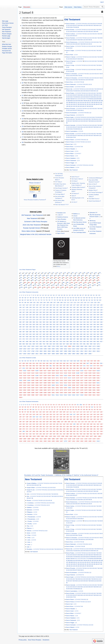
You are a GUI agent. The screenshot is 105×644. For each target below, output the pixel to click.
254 (47, 317)
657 (101, 341)
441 (88, 334)
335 (68, 324)
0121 (21, 373)
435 (68, 334)
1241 (29, 346)
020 (78, 361)
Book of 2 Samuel (71, 61)
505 (51, 341)
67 (70, 99)
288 (78, 320)
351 (37, 327)
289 (81, 320)
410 (68, 332)
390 (84, 329)
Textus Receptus (62, 219)
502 (41, 341)
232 (57, 315)
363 (78, 327)
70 (75, 99)
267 (91, 317)
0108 (49, 371)
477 (41, 339)
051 (101, 363)
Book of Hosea (70, 142)
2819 (29, 354)
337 (74, 324)
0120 (98, 371)
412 (74, 332)
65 (67, 99)
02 (23, 361)
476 (37, 339)
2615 (78, 349)
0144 (29, 375)
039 (61, 363)
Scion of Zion (92, 184)
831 (78, 344)
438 (78, 334)
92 (75, 101)
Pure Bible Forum (93, 199)
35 (89, 25)
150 (92, 106)
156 (54, 307)
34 (88, 25)
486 (71, 339)
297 (24, 322)
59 (93, 97)
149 (90, 106)
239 (81, 315)
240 (84, 315)
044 (78, 363)
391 (88, 329)
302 (41, 322)
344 (98, 324)
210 (68, 312)
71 (77, 99)
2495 (61, 349)
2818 (25, 354)
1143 (21, 346)
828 (68, 344)
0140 (94, 373)
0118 (90, 371)
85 (99, 99)
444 (98, 334)
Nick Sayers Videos (77, 179)
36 (91, 25)
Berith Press (75, 177)
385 (68, 329)
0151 (57, 375)
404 (47, 332)
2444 (37, 349)
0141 (98, 373)
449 (30, 337)
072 (88, 366)
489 (81, 339)
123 (67, 104)
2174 (94, 346)
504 (47, 341)
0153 (66, 375)
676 (37, 344)
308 (61, 322)
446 (20, 337)
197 (24, 312)
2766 (25, 351)
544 (64, 341)
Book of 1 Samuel (71, 57)
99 (86, 101)
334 (64, 324)
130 (83, 104)
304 (47, 322)
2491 (57, 349)
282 (57, 320)
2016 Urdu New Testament (32, 225)
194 (98, 310)
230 (51, 315)
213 (78, 312)
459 (64, 337)
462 (74, 337)
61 (96, 97)
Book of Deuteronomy (72, 42)
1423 (37, 346)
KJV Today (58, 182)
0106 (41, 371)
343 (95, 324)
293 (95, 320)
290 (84, 320)
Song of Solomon (71, 115)
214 (81, 312)
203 (44, 312)
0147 (41, 375)
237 (74, 315)
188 (78, 310)
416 (88, 332)
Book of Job (69, 89)
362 (74, 327)
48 (75, 27)
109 (72, 102)
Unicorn (75, 216)
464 (81, 337)
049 (95, 363)
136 (97, 104)
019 (75, 361)
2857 (49, 354)
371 (20, 329)
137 (99, 104)
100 (88, 101)
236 (71, 315)
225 (34, 315)
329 (47, 324)
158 (61, 307)
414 (81, 332)
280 (51, 320)
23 (70, 25)
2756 (98, 349)
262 (74, 317)
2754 (90, 349)
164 (81, 307)
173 (27, 310)
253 (44, 317)
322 (24, 324)
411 (71, 332)
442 (91, 334)
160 (68, 307)
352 (41, 327)
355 (51, 327)
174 (30, 310)
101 (90, 101)
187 (74, 310)
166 (88, 307)
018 (71, 361)
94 (78, 101)
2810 (74, 351)
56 (88, 97)
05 (31, 361)
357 (57, 327)
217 (91, 312)
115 (85, 102)
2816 (98, 351)
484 (64, 339)
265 (84, 317)
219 (98, 312)
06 (33, 361)
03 (25, 361)
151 (37, 307)
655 (95, 341)
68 (72, 99)
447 (24, 337)
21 (67, 25)
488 (78, 339)
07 (36, 361)
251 (37, 317)
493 (95, 339)
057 (37, 366)
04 (28, 361)
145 (81, 106)
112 (78, 102)
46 (72, 27)
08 (39, 361)
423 (27, 334)
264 (81, 317)
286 (71, 320)
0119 (94, 371)
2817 (21, 354)
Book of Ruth (70, 55)
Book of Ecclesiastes (72, 113)
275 (34, 320)
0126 (41, 373)
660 (27, 344)
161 (71, 307)
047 (88, 363)
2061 (86, 346)
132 (88, 104)
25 (73, 25)
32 (85, 25)
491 (88, 339)
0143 (25, 375)
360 (68, 327)
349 (30, 327)
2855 (41, 354)
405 (51, 332)
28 (78, 25)
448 (27, 337)
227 (41, 315)
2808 (66, 351)
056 (34, 366)
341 (88, 324)
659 (24, 344)
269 (98, 317)
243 (95, 315)
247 (24, 317)
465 (84, 337)
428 (44, 334)
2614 (74, 349)
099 (95, 368)
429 (47, 334)
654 (91, 341)
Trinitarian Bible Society (78, 187)
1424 (41, 346)
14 (92, 24)
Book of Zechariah (71, 165)
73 (80, 99)
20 (101, 24)
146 (83, 106)
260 (68, 317)
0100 (98, 368)
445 (101, 334)
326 (37, 324)
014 (58, 361)
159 (64, 307)
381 (54, 329)
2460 (49, 349)
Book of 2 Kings (70, 70)
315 (84, 322)
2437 (33, 349)
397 (24, 332)
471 (20, 339)
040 (64, 363)
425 (34, 334)
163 (78, 307)
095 (81, 368)
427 (41, 334)
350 (34, 327)
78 (88, 99)
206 (54, 312)
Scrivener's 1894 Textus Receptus (36, 222)
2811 (78, 351)
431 (54, 334)
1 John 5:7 (60, 215)
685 (41, 344)
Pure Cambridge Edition (80, 232)
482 (57, 339)
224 (30, 315)
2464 (53, 349)
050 (98, 363)
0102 (25, 371)
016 (65, 361)
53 (83, 97)
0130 (57, 373)
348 (27, 327)
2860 (61, 354)
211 (71, 312)
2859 (57, 354)
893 (91, 344)
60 (94, 97)
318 (95, 322)
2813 (86, 351)
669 (34, 344)
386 (71, 329)
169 (98, 307)
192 (91, 310)
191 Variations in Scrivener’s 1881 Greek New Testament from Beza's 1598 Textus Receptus (63, 225)
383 (61, 329)
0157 (82, 375)
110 (74, 102)
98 (85, 101)
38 (94, 25)
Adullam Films (93, 190)
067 (71, 366)
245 (101, 315)
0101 (21, 371)
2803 (45, 351)
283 (61, 320)
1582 (49, 346)
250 (34, 317)
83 (96, 99)
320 (101, 322)
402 (41, 332)
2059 (78, 346)
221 (20, 315)
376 (37, 329)
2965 (90, 354)
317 (91, 322)
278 (44, 320)
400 (34, 332)
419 (98, 332)
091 (68, 368)
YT (66, 205)
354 (47, 327)
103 (95, 101)
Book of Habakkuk (71, 158)
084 (44, 368)
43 (67, 27)
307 (57, 322)
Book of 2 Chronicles (72, 78)
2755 (94, 349)
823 (51, 344)
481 (54, 339)
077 (20, 368)
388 (78, 329)
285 (68, 320)
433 (61, 334)
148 (88, 106)
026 (98, 361)
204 (47, 312)
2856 (45, 354)
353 (44, 327)
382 (57, 329)
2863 (74, 354)
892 (88, 344)
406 (54, 332)
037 (54, 363)
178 (44, 310)
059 (44, 366)
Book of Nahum (70, 156)
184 (64, 310)
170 (101, 307)
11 (87, 24)
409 (64, 332)
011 (48, 361)
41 (99, 25)
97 (83, 101)
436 (71, 334)
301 (37, 322)
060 (47, 366)
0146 (37, 375)
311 (71, 322)
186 (71, 310)
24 (72, 25)
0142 (21, 375)
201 (37, 312)
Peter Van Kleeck (60, 205)
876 (81, 344)
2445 (41, 349)
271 (20, 320)
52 (81, 97)
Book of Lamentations (72, 131)
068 (74, 366)
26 (75, 25)
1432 (45, 346)
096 (84, 368)
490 (84, 339)
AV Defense (75, 194)
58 (91, 97)
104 (97, 101)
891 (84, 344)
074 (95, 366)
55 (86, 97)
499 (30, 341)
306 (54, 322)
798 (47, 344)
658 (20, 344)
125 (72, 104)
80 (91, 99)
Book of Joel (69, 144)
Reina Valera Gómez (29, 231)
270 (101, 317)
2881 (78, 354)
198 (27, 312)
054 (27, 366)
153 (44, 307)
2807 (61, 351)
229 (47, 315)
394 (98, 329)
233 (61, 315)
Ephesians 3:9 (93, 213)
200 (34, 312)
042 (71, 363)
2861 (66, 354)
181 (54, 310)
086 (51, 368)
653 (88, 341)
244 (98, 315)
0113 (70, 371)
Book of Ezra (69, 82)
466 (88, 337)
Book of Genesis (70, 24)
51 (80, 97)
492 (91, 339)
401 (37, 332)
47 (73, 27)
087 (54, 368)
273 (27, 320)
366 (88, 327)
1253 (33, 346)
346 (20, 327)
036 (51, 363)
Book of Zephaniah (71, 160)
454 (47, 337)
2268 (98, 346)
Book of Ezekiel (70, 134)
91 (73, 101)
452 (41, 337)
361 (71, 327)
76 (85, 99)
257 (57, 317)
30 (81, 25)
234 (64, 315)
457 (57, 337)
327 (41, 324)
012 (51, 361)
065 (64, 366)
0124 (33, 373)
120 (97, 102)
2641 (86, 349)
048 (91, 363)
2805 (53, 351)
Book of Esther (70, 87)
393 (95, 329)
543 (61, 341)
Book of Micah (70, 154)
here (58, 266)
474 (30, 339)
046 (84, 363)
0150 (53, 375)
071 (84, 366)
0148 (45, 375)
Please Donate (34, 183)
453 (44, 337)
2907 (86, 354)
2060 (82, 346)
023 (88, 361)
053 (24, 366)
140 (69, 106)
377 (41, 329)
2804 (49, 351)
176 (37, 310)
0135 (74, 373)
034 (44, 363)
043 (74, 363)
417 (91, 332)
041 (68, 363)
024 (92, 361)
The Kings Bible (59, 194)
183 (61, 310)
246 (20, 317)
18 (98, 24)
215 (84, 312)
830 (74, 344)
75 (83, 99)
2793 (37, 351)
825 (57, 344)
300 (34, 322)
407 (57, 332)
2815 (94, 351)
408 (61, 332)
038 (57, 363)
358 (61, 327)
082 (37, 368)
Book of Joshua (70, 46)
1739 (53, 346)
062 (54, 366)
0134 (70, 373)
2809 (70, 351)
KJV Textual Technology (95, 192)
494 (98, 339)
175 (34, 310)
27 (77, 25)
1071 (98, 344)
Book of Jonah (70, 151)
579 (74, 341)
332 (57, 324)
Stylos (73, 196)
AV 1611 (74, 202)
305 (51, 322)
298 (27, 322)
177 (41, 310)
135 (94, 104)
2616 (82, 349)
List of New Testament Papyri (27, 270)
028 (24, 363)
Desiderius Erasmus (63, 217)
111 (76, 102)
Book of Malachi (70, 167)
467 (91, 337)
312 (74, 322)
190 (84, 310)
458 (61, 337)
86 (101, 99)
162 (74, 307)
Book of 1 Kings (70, 65)
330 (51, 324)
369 (98, 327)
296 (20, 322)
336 (71, 324)
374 (30, 329)
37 (93, 25)
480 (51, 339)
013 (54, 361)
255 (51, 317)
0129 (53, 373)
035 (47, 363)
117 (90, 102)
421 (20, 334)
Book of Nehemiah (71, 84)
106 (102, 101)
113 (81, 102)
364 (81, 327)
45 (70, 27)
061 (51, 366)
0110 (57, 371)
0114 (74, 371)
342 (91, 324)
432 (57, 334)
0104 (33, 371)
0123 (29, 373)
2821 (37, 354)
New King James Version (80, 222)
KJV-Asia (74, 181)
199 (30, 312)
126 (74, 104)
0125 (37, 373)
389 (81, 329)
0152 (61, 375)
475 (34, 339)
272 (24, 320)
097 (88, 368)
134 (92, 104)
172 (24, 310)
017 (68, 361)
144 (78, 106)
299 (30, 322)
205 (51, 312)
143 (76, 106)
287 (74, 320)
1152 (25, 346)
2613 (70, 349)
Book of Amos (70, 147)
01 (20, 361)
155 (51, 307)
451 (37, 337)
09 (41, 361)
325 (34, 324)
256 (54, 317)
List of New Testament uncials (28, 358)
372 (24, 329)
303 (44, 322)
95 (80, 101)
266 (88, 317)
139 (67, 106)
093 (74, 368)
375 (34, 329)
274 (30, 320)
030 (30, 363)
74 (81, 99)
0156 (78, 375)
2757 (21, 351)
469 (98, 337)
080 (30, 368)
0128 (49, 373)
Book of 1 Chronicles (72, 74)
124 (69, 104)
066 (68, 366)
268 (95, 317)
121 (99, 102)
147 (85, 106)
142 (74, 106)
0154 (70, 375)
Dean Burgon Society (61, 188)
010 (44, 361)
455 (51, 337)
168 (95, 307)
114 (83, 102)
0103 (29, 371)
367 (91, 327)
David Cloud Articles (94, 201)
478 (44, 339)
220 (101, 312)
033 (41, 363)
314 (81, 322)
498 (27, 341)
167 (91, 307)
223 (27, 315)
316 (88, 322)
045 (81, 363)
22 (68, 25)
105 (99, 101)
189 (81, 310)
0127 (45, 373)
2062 (90, 346)
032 (37, 363)
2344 (21, 349)
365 (84, 327)
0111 (61, 371)
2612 (66, 349)
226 (37, 315)
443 (95, 334)
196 (20, 312)
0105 (37, 371)
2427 (29, 349)
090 (64, 368)
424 (30, 334)
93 (77, 101)
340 (84, 324)
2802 (41, 351)
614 (81, 341)
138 (101, 104)
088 (57, 368)
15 (93, 24)
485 (68, 339)
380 (51, 329)
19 (100, 24)
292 (91, 320)
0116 (82, 371)
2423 (25, 349)
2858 (53, 354)
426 (37, 334)
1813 (61, 346)
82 (94, 99)
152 (41, 307)
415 (84, 332)
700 (44, 344)
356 (54, 327)
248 (27, 317)
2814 (90, 351)
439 (81, 334)
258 (61, 317)
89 (70, 101)
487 (74, 339)
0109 (53, 371)
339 (81, 324)
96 (81, 101)
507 (57, 341)
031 (34, 363)
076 (101, 366)
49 (77, 27)
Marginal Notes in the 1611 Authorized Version (36, 234)
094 (78, 368)
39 (96, 25)
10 (85, 24)
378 (44, 329)
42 (101, 25)
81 (93, 99)
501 (37, 341)
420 (101, 332)
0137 (82, 373)
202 (41, 312)
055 (30, 366)
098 (91, 368)
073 (91, 366)
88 (68, 101)
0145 (33, 375)
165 (84, 307)
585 (78, 341)
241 (88, 315)
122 (101, 102)
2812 (82, 351)
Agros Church (61, 233)
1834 (66, 346)
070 (81, 366)
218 (95, 312)
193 (95, 310)
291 (88, 320)
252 (41, 317)
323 (27, 324)
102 (93, 101)
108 (69, 102)
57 (89, 97)
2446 (45, 349)
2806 (57, 351)
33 (86, 25)
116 (88, 102)
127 (76, 104)
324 (30, 324)
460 (68, 337)
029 (27, 363)
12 (88, 24)
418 (95, 332)
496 (20, 341)
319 (98, 322)
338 (78, 324)
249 (30, 317)
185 (68, 310)
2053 (74, 346)
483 (61, 339)
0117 (86, 371)
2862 (70, 354)
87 (67, 101)
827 (64, 344)
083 (41, 368)
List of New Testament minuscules (29, 292)
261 (71, 317)
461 (71, 337)
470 (101, 337)
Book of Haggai (70, 163)
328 (44, 324)
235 (68, 315)
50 (78, 27)
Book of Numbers (71, 38)
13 (90, 24)
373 (27, 329)
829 (71, 344)
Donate (31, 192)
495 (101, 339)
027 (20, 363)
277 (41, 320)
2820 (33, 354)
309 (64, 322)
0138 (86, 373)
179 (47, 310)
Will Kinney (93, 221)
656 (98, 341)
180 (51, 310)
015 (61, 361)
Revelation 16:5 (61, 213)
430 (51, 334)
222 (24, 315)
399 (30, 332)
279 (47, 320)
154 (47, 307)
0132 (66, 373)
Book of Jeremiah (71, 125)
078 (24, 368)
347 (24, 327)
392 (91, 329)
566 (71, 341)
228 (44, 315)
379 (47, 329)
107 (67, 102)
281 (54, 320)
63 (99, 97)
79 (89, 99)
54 (85, 97)
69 (73, 99)
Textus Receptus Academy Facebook (34, 200)
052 (20, 366)
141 (72, 106)
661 (30, 344)
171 (20, 310)
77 (86, 99)
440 (84, 334)
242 (91, 315)
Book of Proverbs (71, 109)
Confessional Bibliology (95, 178)
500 (34, 341)
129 (81, 104)
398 (27, 332)
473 (27, 339)
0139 (90, 373)
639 (84, 341)
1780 (57, 346)
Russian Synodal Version (32, 228)
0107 (45, 371)
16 (95, 24)
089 (61, 368)
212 (74, 312)
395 (101, 329)
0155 (74, 375)
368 (95, 327)
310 (68, 322)
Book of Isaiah (70, 117)
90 (72, 101)
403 (44, 332)
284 (64, 320)
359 (64, 327)
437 (74, 334)
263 (78, 317)
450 (34, 337)
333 (61, 324)
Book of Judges (70, 51)
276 (37, 320)
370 (101, 327)
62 (98, 97)
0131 (61, 373)
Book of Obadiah (71, 149)
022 (85, 361)
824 (54, 344)
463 (78, 337)
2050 (70, 346)
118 (92, 102)
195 (101, 310)
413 (78, 332)
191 (88, 310)
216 (88, 312)
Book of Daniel (70, 140)
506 (54, 341)
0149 (49, 375)
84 (98, 99)
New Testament (74, 170)
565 (68, 341)
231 (54, 315)
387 (74, 329)
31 (83, 25)
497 (24, 341)
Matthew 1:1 (76, 214)
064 (61, 366)
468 (95, 337)
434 (64, 334)
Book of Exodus (70, 30)
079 (27, 368)
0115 (78, 371)
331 (54, 324)
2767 (29, 351)
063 (57, 366)
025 (95, 361)
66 (68, 99)
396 (20, 332)
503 (44, 341)
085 (47, 368)
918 (95, 344)
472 (24, 339)
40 (98, 25)
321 (20, 324)
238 (78, 315)
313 (78, 322)
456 (54, 337)
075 (98, 366)
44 (68, 27)
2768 (33, 351)
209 (64, 312)
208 (61, 312)
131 (85, 104)
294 (98, 320)
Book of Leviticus (71, 34)
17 (96, 24)
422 (24, 334)
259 (64, 317)
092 (71, 368)
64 (101, 97)
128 (78, 104)
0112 (66, 371)
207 (57, 312)
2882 (82, 354)
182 (57, 310)
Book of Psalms (70, 93)
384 (64, 329)
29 (80, 25)
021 (81, 361)
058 (41, 366)
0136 (78, 373)
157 (57, 307)
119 (94, 102)
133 (90, 104)
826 (61, 344)
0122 (25, 373)
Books (59, 231)
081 (34, 368)
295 (101, 320)
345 (101, 324)
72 (78, 99)
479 (47, 339)
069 (78, 366)
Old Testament (72, 20)
